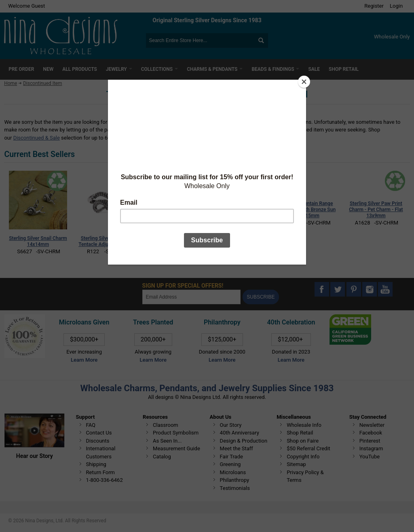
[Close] (304, 82)
